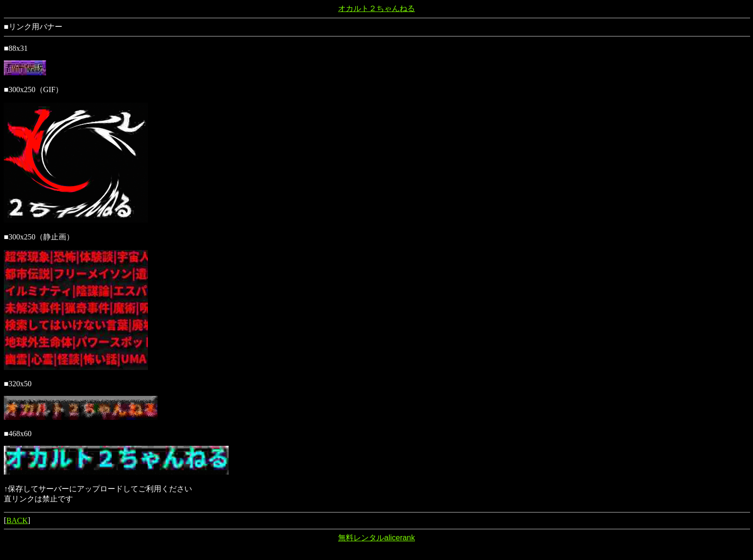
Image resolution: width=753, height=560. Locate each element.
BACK (17, 520)
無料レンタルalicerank (376, 538)
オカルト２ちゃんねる (376, 8)
